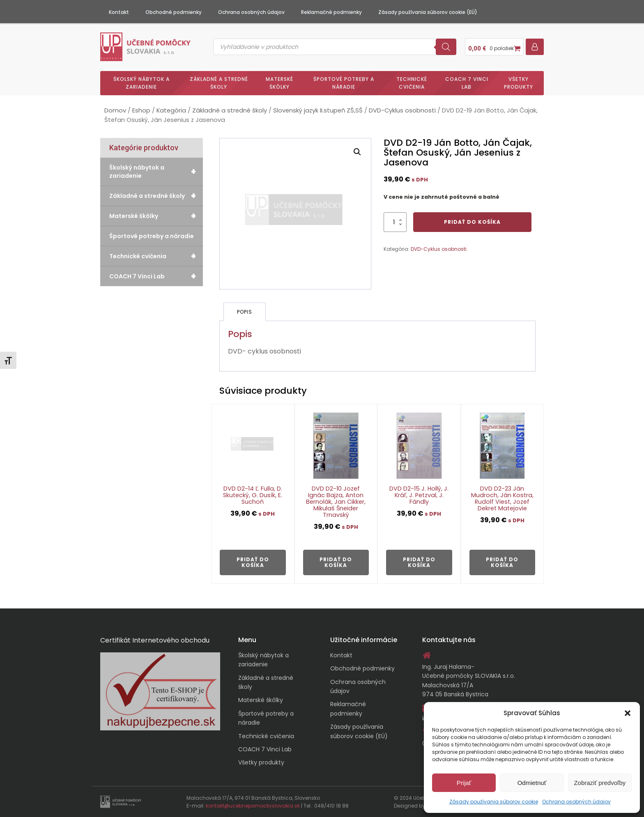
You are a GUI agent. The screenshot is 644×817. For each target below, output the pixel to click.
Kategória (171, 110)
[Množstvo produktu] (395, 222)
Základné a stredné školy (219, 83)
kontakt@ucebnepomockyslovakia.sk (253, 806)
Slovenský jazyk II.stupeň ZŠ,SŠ (318, 110)
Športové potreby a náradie (344, 83)
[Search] (446, 47)
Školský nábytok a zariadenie (141, 83)
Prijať (464, 783)
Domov (115, 110)
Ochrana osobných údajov (576, 802)
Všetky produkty (519, 83)
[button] (628, 713)
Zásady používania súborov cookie (494, 802)
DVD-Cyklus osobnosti (402, 110)
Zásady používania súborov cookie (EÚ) (428, 12)
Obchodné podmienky (174, 12)
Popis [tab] (245, 312)
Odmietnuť (532, 783)
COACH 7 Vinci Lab (467, 83)
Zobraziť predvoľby (600, 783)
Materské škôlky (279, 83)
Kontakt (119, 12)
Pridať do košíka (472, 222)
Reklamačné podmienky (331, 12)
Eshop (141, 110)
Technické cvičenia (412, 83)
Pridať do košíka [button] (253, 562)
